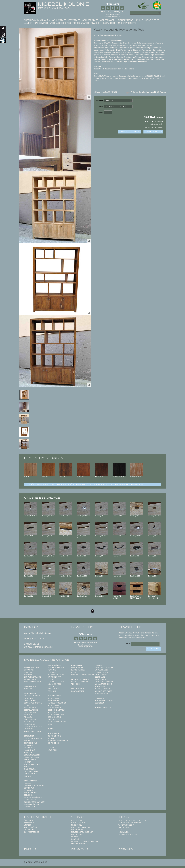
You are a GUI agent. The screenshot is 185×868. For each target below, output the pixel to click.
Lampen (28, 23)
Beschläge (100, 677)
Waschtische (77, 668)
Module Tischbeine (104, 684)
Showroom (29, 823)
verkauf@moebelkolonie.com (38, 633)
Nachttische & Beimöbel (31, 794)
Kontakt (75, 839)
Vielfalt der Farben (104, 691)
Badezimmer (41, 23)
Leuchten (52, 750)
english (32, 849)
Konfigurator (81, 23)
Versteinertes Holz (33, 731)
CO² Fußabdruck (32, 832)
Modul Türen (101, 675)
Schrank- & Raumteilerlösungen (34, 784)
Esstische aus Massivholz (31, 744)
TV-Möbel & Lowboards (29, 723)
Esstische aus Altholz (31, 775)
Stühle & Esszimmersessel (32, 754)
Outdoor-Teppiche (56, 682)
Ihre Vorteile (78, 820)
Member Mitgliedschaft (82, 832)
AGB (120, 830)
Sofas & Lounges (32, 696)
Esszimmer (74, 20)
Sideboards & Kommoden (30, 714)
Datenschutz (125, 827)
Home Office (152, 20)
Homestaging (77, 830)
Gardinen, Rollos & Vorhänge (33, 728)
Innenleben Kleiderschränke (103, 688)
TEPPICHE (75, 684)
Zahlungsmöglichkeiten (130, 823)
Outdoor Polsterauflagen (56, 673)
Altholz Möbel (126, 20)
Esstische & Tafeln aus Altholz (56, 711)
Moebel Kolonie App (128, 834)
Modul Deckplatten (104, 668)
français (80, 849)
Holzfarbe (100, 100)
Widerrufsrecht (126, 825)
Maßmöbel (77, 825)
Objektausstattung (80, 827)
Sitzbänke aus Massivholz (31, 749)
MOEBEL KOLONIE (63, 4)
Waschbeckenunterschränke (85, 675)
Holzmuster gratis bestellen (104, 702)
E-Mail (128, 643)
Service (75, 837)
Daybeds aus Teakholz (53, 690)
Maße (101, 106)
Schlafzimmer (90, 20)
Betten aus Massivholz (29, 789)
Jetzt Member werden (157, 124)
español (127, 849)
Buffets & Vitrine (32, 757)
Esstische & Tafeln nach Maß (33, 739)
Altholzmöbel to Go (57, 703)
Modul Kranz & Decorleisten (102, 671)
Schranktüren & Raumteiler (32, 806)
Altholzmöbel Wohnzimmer (54, 699)
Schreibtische (54, 736)
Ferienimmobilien (79, 844)
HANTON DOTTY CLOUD (54, 678)
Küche (140, 20)
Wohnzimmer (59, 20)
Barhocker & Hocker (30, 761)
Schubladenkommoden (35, 802)
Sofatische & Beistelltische (31, 709)
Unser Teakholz (79, 823)
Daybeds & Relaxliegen (30, 699)
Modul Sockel (101, 679)
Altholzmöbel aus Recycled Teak (56, 716)
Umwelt (28, 825)
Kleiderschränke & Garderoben (33, 799)
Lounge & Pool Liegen (54, 685)
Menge (101, 112)
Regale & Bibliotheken (30, 718)
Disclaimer (124, 832)
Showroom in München (37, 20)
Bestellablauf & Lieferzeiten (132, 820)
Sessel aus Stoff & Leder (33, 704)
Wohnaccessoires (60, 23)
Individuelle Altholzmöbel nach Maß (57, 722)
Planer (95, 23)
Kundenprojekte (126, 23)
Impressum (29, 830)
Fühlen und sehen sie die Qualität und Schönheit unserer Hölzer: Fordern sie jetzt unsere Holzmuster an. (87, 484)
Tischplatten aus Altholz (32, 766)
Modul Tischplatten (104, 682)
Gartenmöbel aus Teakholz (56, 669)
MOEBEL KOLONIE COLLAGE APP (85, 841)
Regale (51, 738)
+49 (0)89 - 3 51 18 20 (35, 638)
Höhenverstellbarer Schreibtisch (58, 742)
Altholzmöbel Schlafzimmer (54, 706)
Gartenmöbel (108, 20)
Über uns (28, 820)
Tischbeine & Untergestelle (31, 770)
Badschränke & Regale (78, 671)
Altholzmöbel (31, 827)
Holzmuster (108, 23)
